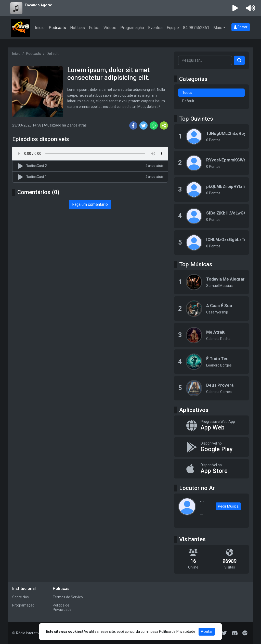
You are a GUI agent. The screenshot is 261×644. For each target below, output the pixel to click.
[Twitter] (224, 633)
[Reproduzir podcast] (21, 166)
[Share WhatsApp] (154, 125)
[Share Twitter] (143, 125)
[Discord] (235, 633)
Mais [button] (218, 28)
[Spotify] (245, 633)
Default (188, 101)
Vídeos (110, 28)
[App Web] (211, 425)
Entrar (241, 27)
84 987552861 (196, 28)
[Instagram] (184, 633)
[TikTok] (204, 633)
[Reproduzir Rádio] (235, 8)
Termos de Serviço (68, 597)
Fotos (94, 28)
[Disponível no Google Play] (211, 447)
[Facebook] (194, 633)
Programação (132, 28)
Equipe (173, 28)
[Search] (239, 60)
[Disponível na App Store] (211, 469)
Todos (187, 93)
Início (40, 28)
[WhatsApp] (163, 633)
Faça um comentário (90, 204)
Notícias (77, 28)
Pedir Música (228, 506)
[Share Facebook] (133, 125)
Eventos (155, 28)
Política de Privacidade (62, 607)
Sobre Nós (21, 597)
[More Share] (164, 125)
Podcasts (57, 28)
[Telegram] (214, 633)
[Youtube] (173, 633)
